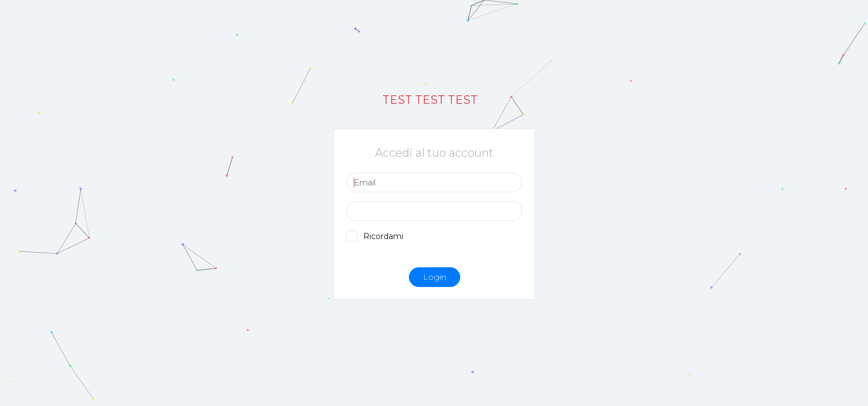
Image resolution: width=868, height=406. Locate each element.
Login (434, 277)
